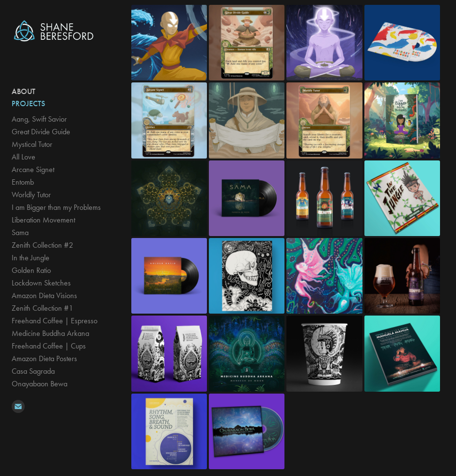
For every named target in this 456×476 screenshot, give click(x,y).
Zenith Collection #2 (42, 245)
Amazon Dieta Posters (44, 358)
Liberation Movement (43, 220)
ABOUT (24, 91)
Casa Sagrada (33, 371)
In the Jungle (31, 258)
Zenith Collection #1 (42, 308)
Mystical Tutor (32, 144)
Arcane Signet (33, 169)
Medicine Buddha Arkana (50, 333)
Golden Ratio (31, 270)
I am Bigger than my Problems (56, 207)
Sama (20, 232)
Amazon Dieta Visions (44, 295)
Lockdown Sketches (41, 283)
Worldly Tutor (31, 195)
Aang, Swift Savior (39, 119)
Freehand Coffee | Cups (49, 346)
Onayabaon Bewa (39, 384)
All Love (24, 157)
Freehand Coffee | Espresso (55, 321)
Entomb (23, 182)
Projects (28, 103)
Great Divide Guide (41, 132)
